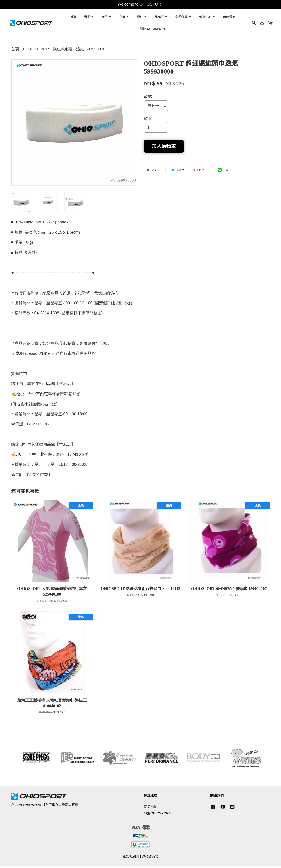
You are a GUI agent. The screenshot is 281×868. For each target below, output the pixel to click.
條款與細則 (131, 858)
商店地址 (151, 809)
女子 (106, 18)
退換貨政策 (150, 858)
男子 (89, 18)
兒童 (124, 18)
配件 (142, 18)
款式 (148, 99)
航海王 (161, 18)
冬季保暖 (183, 18)
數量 (148, 120)
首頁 (73, 18)
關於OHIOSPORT (157, 815)
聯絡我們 (229, 18)
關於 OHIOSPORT (153, 29)
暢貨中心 (207, 18)
